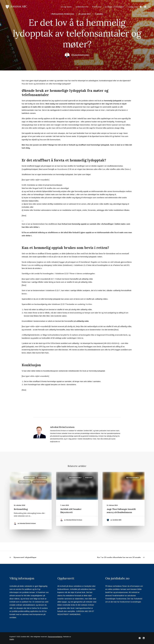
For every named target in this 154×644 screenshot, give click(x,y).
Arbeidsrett (82, 7)
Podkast (97, 7)
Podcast (89, 478)
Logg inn (133, 7)
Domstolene (30, 478)
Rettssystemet (58, 14)
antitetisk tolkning (37, 232)
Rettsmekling (21, 509)
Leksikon (42, 478)
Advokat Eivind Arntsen (80, 55)
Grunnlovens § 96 (64, 169)
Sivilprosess (69, 14)
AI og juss (66, 7)
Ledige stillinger (114, 7)
